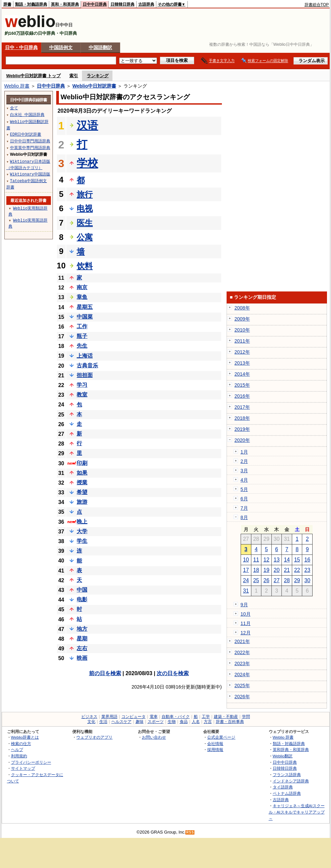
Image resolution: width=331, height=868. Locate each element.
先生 (82, 346)
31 (246, 591)
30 (307, 580)
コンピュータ (134, 717)
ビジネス (89, 717)
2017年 (242, 407)
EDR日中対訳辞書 (26, 134)
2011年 (242, 341)
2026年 (242, 697)
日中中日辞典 (95, 4)
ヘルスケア (121, 722)
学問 (246, 717)
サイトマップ (23, 768)
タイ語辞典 (283, 787)
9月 (244, 605)
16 (307, 560)
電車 (154, 717)
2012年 (242, 352)
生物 (172, 722)
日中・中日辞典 (21, 47)
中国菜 (85, 317)
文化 (91, 722)
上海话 (85, 356)
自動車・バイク (176, 717)
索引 (74, 76)
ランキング (98, 76)
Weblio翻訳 (283, 756)
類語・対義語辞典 (31, 4)
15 (297, 560)
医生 (85, 223)
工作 (82, 326)
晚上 (82, 522)
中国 (82, 590)
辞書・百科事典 (230, 722)
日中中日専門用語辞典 (30, 141)
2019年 (242, 429)
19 (266, 570)
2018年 (242, 418)
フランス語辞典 (287, 775)
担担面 (85, 375)
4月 (244, 480)
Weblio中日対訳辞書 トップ (34, 76)
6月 (244, 499)
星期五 (85, 307)
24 (246, 580)
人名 (196, 722)
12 (266, 560)
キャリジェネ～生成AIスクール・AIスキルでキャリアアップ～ (297, 812)
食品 (184, 722)
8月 (244, 517)
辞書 (7, 4)
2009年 (242, 319)
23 (307, 570)
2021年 (242, 641)
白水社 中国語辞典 (27, 114)
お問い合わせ (154, 737)
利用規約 (19, 756)
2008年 (242, 308)
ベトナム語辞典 (287, 793)
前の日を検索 (105, 673)
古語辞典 (146, 4)
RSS (190, 832)
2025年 (242, 686)
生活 (103, 722)
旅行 (85, 194)
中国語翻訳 (100, 47)
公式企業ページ (221, 737)
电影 (82, 599)
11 (256, 560)
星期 (82, 639)
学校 (87, 163)
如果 (82, 473)
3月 (244, 471)
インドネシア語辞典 (291, 781)
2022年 (242, 652)
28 (287, 580)
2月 (244, 461)
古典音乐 (87, 365)
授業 (82, 482)
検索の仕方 (21, 743)
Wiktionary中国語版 (30, 174)
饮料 (85, 266)
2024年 (242, 674)
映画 (82, 658)
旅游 (82, 502)
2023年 (242, 663)
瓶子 (82, 336)
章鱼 (82, 297)
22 (297, 570)
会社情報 (215, 743)
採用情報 (215, 750)
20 (277, 570)
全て (14, 108)
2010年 (242, 330)
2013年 (242, 363)
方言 (208, 722)
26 (266, 580)
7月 (244, 508)
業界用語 (109, 717)
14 (287, 560)
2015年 (242, 385)
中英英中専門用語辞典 (30, 148)
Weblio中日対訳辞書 (94, 86)
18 (256, 570)
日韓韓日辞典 (122, 4)
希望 (82, 492)
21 (287, 570)
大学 (82, 531)
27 (277, 580)
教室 (82, 395)
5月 (244, 489)
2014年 (242, 374)
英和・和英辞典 (65, 4)
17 (246, 570)
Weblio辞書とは (25, 737)
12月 (246, 633)
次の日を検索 (173, 673)
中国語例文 (61, 47)
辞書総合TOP (317, 5)
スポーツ (156, 722)
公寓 (85, 237)
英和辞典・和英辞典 (291, 750)
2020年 (242, 440)
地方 (82, 629)
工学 (206, 717)
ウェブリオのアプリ (94, 737)
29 (297, 580)
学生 (82, 541)
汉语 (87, 125)
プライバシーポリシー (31, 762)
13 (277, 560)
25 (256, 580)
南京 (82, 287)
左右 (82, 648)
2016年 (242, 396)
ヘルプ (17, 750)
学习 (82, 385)
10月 (246, 614)
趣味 (140, 722)
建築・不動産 (226, 717)
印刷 (82, 463)
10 (246, 560)
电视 (85, 208)
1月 (244, 452)
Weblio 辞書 (17, 86)
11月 (246, 623)
